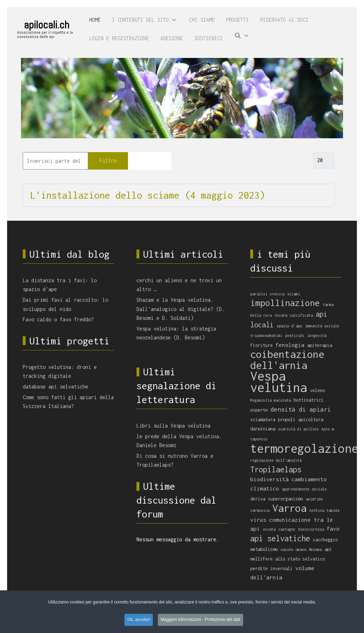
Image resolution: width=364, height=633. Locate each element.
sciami (294, 294)
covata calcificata (294, 315)
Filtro (108, 160)
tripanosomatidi (266, 336)
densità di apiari (301, 409)
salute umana (293, 549)
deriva (258, 499)
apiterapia (320, 345)
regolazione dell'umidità (276, 460)
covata (269, 529)
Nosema (315, 549)
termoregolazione (304, 448)
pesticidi (295, 336)
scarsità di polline (298, 429)
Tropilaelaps (276, 470)
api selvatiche (280, 538)
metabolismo (264, 549)
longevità (317, 336)
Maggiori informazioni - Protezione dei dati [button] (200, 619)
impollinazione (285, 303)
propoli (287, 420)
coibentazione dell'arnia (287, 360)
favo (333, 529)
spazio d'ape (289, 326)
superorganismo (285, 499)
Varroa (289, 508)
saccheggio (325, 540)
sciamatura (263, 420)
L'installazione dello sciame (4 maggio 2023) (148, 195)
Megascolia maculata (271, 400)
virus (258, 520)
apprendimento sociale (304, 489)
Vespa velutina (279, 382)
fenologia (290, 345)
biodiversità (269, 479)
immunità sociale (322, 326)
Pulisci (150, 160)
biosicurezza (311, 529)
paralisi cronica (267, 294)
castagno (287, 529)
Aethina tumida (324, 510)
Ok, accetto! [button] (139, 619)
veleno (317, 390)
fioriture (261, 345)
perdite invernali (271, 568)
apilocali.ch (47, 25)
